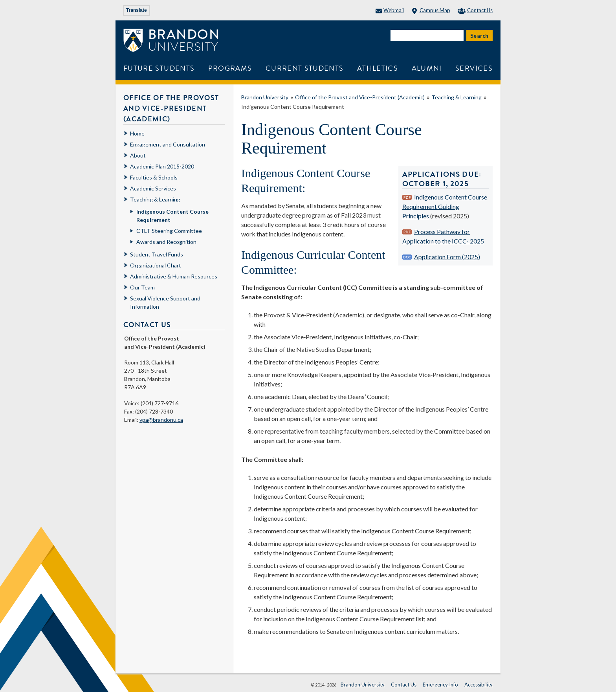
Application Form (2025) (447, 257)
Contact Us (475, 10)
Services (474, 68)
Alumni (427, 68)
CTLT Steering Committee (169, 231)
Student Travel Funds (157, 254)
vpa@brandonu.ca (161, 420)
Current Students (305, 68)
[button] (601, 677)
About (138, 155)
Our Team (142, 287)
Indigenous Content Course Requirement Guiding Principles (445, 206)
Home (137, 133)
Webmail (390, 10)
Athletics (378, 68)
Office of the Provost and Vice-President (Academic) (360, 97)
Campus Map (431, 10)
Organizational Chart (156, 265)
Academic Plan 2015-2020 (162, 166)
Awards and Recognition (166, 242)
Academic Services (153, 188)
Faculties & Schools (154, 177)
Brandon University (265, 97)
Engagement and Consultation (168, 144)
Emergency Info (440, 685)
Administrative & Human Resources (174, 276)
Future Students (159, 68)
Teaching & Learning (456, 97)
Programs (230, 68)
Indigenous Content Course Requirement (293, 107)
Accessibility (478, 685)
